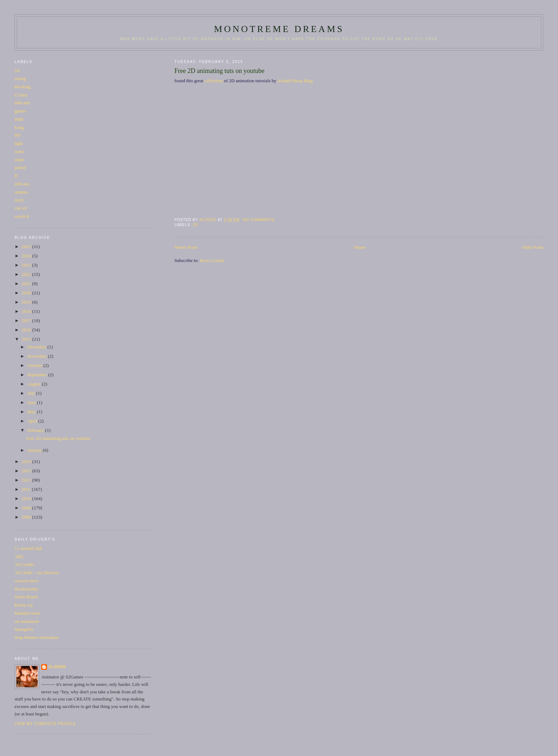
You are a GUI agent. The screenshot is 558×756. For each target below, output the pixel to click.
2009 (27, 508)
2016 (27, 330)
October (35, 365)
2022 (27, 274)
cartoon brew (27, 581)
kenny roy (24, 605)
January (35, 450)
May (32, 412)
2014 (27, 461)
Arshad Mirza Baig (295, 81)
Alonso (57, 667)
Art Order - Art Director (37, 573)
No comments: (260, 220)
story (19, 200)
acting (20, 78)
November (38, 356)
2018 (27, 311)
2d (196, 225)
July (32, 393)
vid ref (21, 208)
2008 (27, 517)
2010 (27, 498)
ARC (19, 556)
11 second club (28, 548)
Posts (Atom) (212, 260)
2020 (27, 293)
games (20, 111)
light (19, 143)
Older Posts (533, 247)
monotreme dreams (279, 29)
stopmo (21, 192)
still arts (22, 184)
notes (19, 151)
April (33, 421)
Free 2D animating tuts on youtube (219, 71)
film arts (22, 103)
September (38, 375)
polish (20, 167)
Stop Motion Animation (37, 637)
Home (360, 247)
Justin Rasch (26, 597)
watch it (22, 216)
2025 (27, 246)
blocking (23, 87)
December (38, 347)
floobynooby (26, 589)
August (35, 384)
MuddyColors (27, 613)
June (32, 402)
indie (19, 119)
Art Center (24, 564)
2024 (27, 256)
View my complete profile (45, 724)
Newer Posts (186, 247)
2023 (27, 265)
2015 (27, 339)
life (18, 135)
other (19, 160)
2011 (27, 489)
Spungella (24, 629)
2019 (27, 302)
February (36, 430)
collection (214, 81)
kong (19, 127)
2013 (27, 471)
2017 (27, 321)
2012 (27, 480)
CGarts (21, 95)
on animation (27, 621)
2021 (27, 283)
